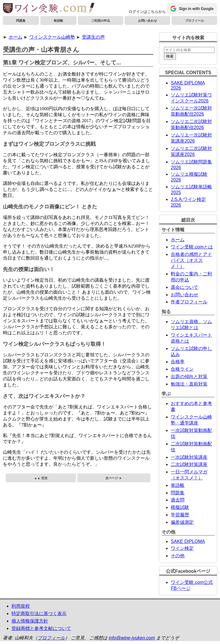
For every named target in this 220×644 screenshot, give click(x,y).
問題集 (21, 21)
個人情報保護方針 (30, 621)
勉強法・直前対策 (189, 384)
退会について (184, 287)
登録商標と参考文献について (41, 628)
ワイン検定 (182, 548)
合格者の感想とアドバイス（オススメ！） (191, 260)
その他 (178, 556)
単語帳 (58, 21)
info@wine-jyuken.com (132, 638)
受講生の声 (93, 37)
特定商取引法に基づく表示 (39, 614)
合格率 (178, 362)
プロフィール (195, 21)
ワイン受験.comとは (192, 247)
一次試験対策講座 (189, 457)
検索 (170, 56)
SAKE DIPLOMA (188, 541)
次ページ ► (114, 478)
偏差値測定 (182, 522)
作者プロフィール (189, 302)
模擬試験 (180, 507)
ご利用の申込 (101, 21)
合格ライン (182, 369)
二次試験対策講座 (189, 464)
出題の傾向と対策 (189, 377)
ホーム (15, 37)
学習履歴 (180, 515)
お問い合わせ (148, 21)
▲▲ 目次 (41, 478)
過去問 (178, 500)
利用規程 (21, 606)
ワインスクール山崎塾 (52, 37)
